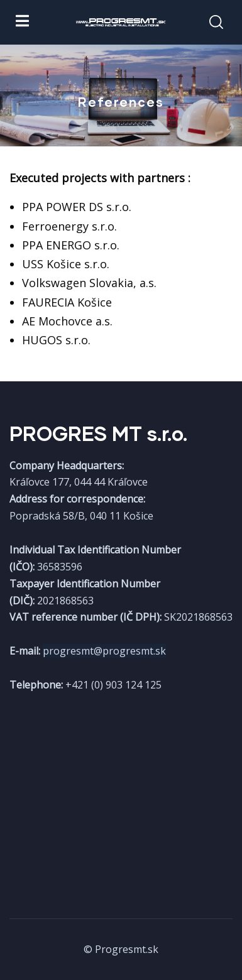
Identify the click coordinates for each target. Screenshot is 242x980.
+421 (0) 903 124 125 (113, 685)
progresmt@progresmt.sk (104, 651)
